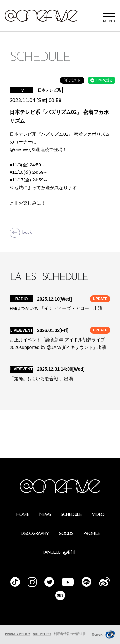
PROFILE (91, 534)
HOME (22, 515)
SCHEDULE (71, 515)
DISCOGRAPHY (35, 534)
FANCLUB (60, 553)
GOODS (66, 534)
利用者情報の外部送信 (70, 634)
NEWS (45, 515)
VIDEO (98, 515)
